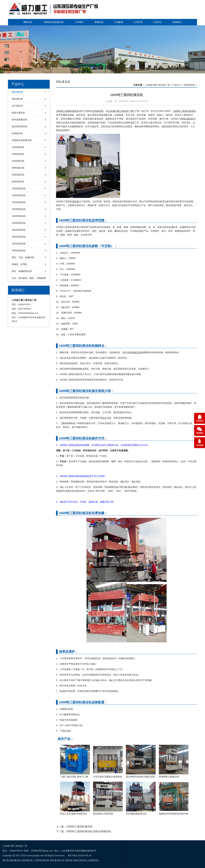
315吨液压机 (18, 161)
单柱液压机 (17, 99)
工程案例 (119, 22)
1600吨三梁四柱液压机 (68, 111)
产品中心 (158, 22)
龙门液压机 (17, 106)
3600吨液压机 (19, 237)
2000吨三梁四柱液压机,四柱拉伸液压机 (89, 831)
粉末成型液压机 (20, 120)
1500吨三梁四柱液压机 (79, 827)
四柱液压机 (17, 92)
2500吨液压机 (19, 223)
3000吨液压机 (19, 230)
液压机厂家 (127, 111)
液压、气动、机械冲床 (23, 257)
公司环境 (138, 22)
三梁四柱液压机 (188, 111)
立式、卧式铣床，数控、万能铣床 (29, 278)
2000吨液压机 (19, 216)
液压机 (76, 201)
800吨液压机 (18, 182)
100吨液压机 (18, 147)
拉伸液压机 (17, 133)
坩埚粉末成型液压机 (54, 22)
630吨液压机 (18, 175)
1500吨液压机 (19, 202)
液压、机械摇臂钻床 (22, 271)
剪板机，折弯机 (20, 264)
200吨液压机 (18, 154)
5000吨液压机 (19, 250)
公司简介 (79, 22)
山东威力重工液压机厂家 (157, 85)
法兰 (104, 418)
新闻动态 (99, 22)
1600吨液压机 (19, 209)
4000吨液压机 (19, 244)
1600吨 (177, 111)
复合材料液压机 (20, 126)
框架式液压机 (18, 113)
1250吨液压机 (19, 195)
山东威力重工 (115, 111)
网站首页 (28, 22)
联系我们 (177, 22)
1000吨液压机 (19, 188)
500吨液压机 (18, 168)
